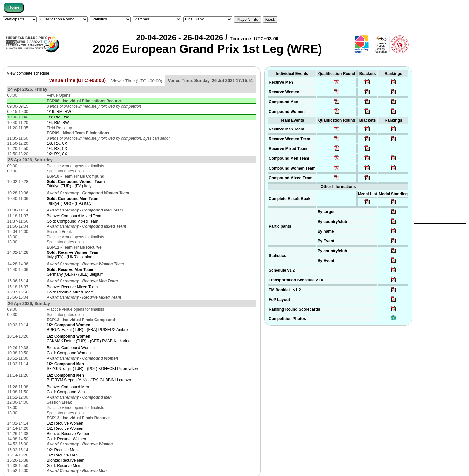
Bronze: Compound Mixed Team (74, 216)
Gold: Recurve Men (63, 466)
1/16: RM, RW (59, 112)
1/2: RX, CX (57, 154)
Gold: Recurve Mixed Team (70, 292)
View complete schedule (28, 73)
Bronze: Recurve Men (65, 460)
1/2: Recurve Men (62, 450)
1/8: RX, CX (57, 143)
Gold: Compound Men (66, 392)
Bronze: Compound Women (71, 348)
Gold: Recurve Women (66, 439)
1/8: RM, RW (58, 117)
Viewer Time (136, 81)
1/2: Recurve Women (65, 423)
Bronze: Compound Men (68, 387)
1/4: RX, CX (57, 149)
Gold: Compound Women (69, 353)
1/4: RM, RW (58, 123)
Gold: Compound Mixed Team (72, 221)
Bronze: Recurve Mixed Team (72, 287)
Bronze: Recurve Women (68, 434)
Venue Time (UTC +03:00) (78, 80)
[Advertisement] (440, 125)
